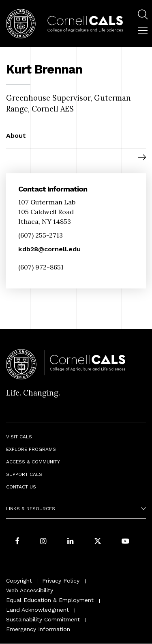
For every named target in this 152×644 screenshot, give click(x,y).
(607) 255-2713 (41, 235)
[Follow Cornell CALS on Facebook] (17, 542)
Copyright (19, 581)
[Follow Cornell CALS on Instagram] (43, 542)
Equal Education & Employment (50, 600)
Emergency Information (38, 629)
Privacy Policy (61, 581)
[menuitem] (143, 16)
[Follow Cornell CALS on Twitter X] (98, 542)
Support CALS (24, 474)
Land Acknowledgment (37, 610)
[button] (143, 31)
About (16, 136)
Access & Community (33, 462)
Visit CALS (19, 437)
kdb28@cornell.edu (49, 249)
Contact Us (21, 487)
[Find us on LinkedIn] (71, 542)
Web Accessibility (30, 590)
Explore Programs (31, 449)
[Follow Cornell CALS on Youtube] (125, 542)
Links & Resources (31, 509)
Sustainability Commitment (43, 619)
